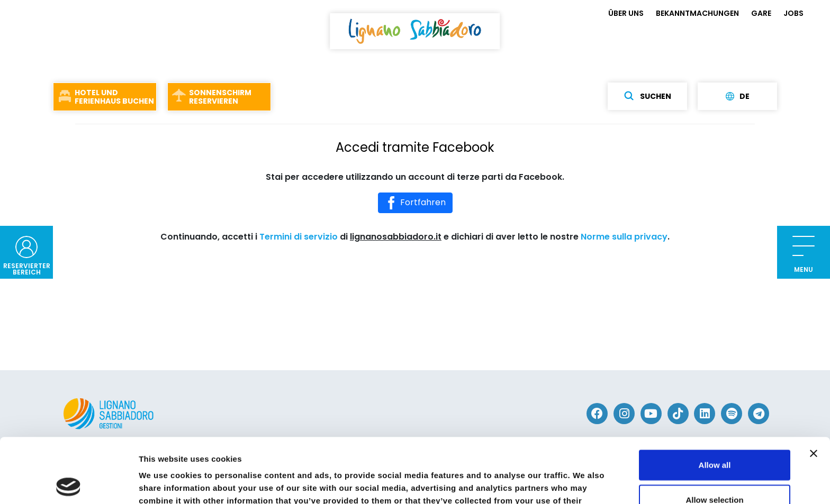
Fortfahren (415, 203)
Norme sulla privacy (624, 237)
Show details (556, 483)
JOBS (793, 13)
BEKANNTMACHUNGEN (697, 13)
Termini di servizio (299, 237)
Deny (715, 469)
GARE (761, 13)
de (738, 96)
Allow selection (714, 435)
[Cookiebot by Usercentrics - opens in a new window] (69, 483)
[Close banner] (814, 389)
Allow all (715, 400)
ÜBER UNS (626, 13)
